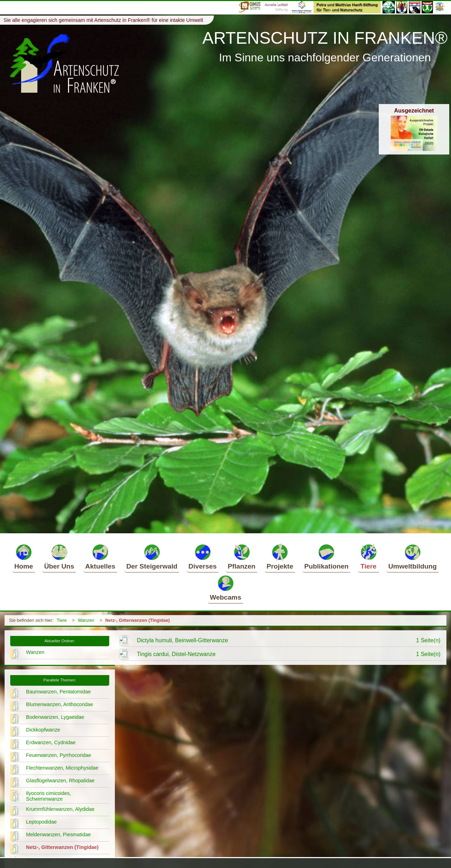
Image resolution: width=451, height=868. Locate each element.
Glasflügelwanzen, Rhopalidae (60, 781)
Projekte (280, 557)
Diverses (203, 557)
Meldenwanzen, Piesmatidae (58, 834)
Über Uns (59, 557)
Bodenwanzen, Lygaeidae (55, 717)
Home (23, 557)
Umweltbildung (413, 557)
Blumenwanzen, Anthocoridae (60, 704)
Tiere (369, 557)
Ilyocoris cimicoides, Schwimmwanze (49, 796)
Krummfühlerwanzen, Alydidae (60, 809)
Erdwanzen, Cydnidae (51, 742)
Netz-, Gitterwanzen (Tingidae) (138, 620)
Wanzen (86, 620)
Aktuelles (100, 557)
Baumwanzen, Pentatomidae (58, 692)
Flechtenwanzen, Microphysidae (62, 768)
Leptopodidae (41, 822)
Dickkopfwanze (43, 730)
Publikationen (327, 557)
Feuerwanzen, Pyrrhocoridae (59, 755)
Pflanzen (242, 557)
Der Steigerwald (152, 557)
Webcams (225, 588)
